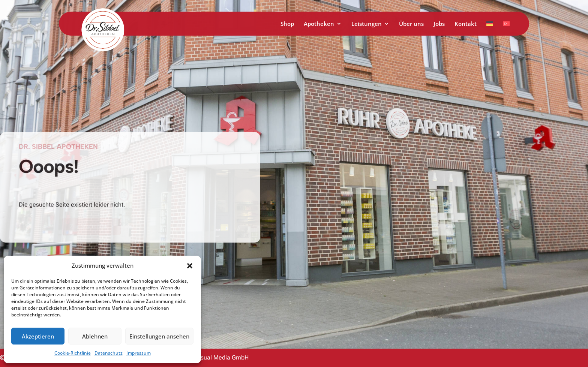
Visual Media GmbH (222, 357)
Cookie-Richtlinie (73, 353)
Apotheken (319, 24)
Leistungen (367, 24)
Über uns (411, 24)
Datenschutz (109, 353)
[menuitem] (490, 28)
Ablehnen (95, 336)
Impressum (139, 353)
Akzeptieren (38, 336)
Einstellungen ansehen (159, 336)
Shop (287, 24)
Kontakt (466, 24)
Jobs (439, 24)
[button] (190, 266)
